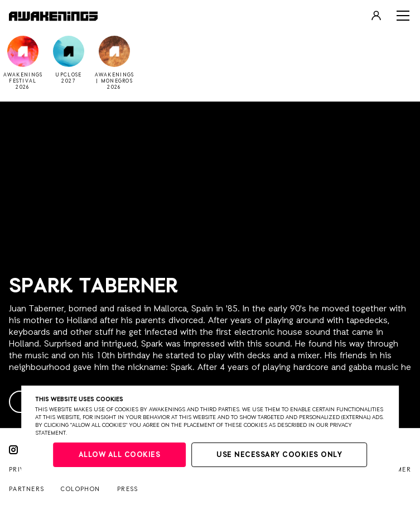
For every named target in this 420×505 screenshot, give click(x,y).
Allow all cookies (120, 455)
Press (128, 489)
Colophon (80, 489)
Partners (26, 489)
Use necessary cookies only (279, 455)
